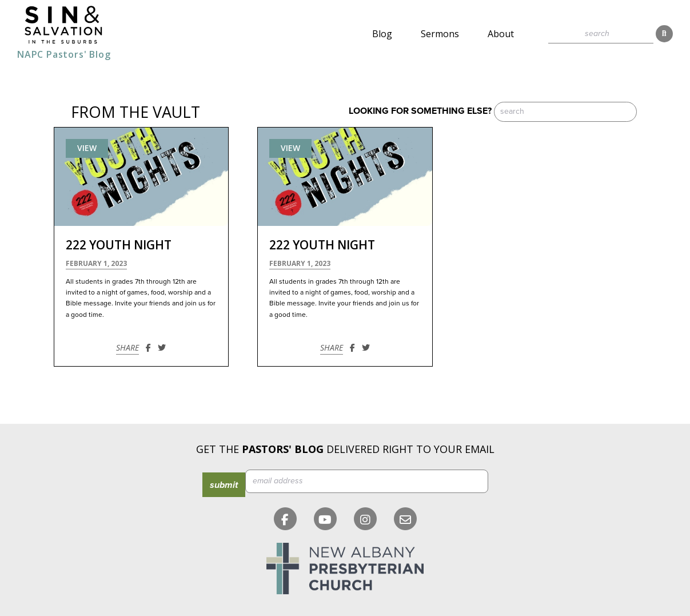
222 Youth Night (119, 245)
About (501, 34)
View (87, 148)
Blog (382, 34)
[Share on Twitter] (162, 347)
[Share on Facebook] (148, 347)
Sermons (440, 34)
